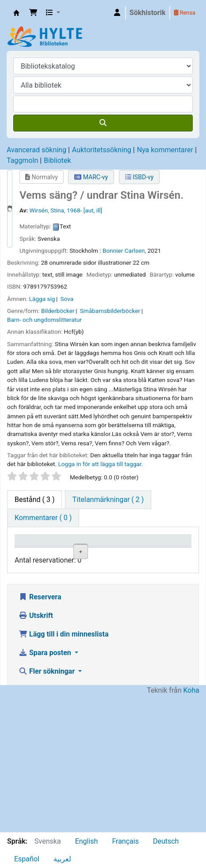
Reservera (40, 733)
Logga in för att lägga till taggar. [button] (101, 464)
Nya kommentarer (165, 150)
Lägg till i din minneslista (64, 770)
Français (125, 841)
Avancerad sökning (36, 150)
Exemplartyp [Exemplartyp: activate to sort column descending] (38, 553)
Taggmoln (22, 160)
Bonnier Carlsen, (124, 251)
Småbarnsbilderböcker (110, 311)
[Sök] (103, 123)
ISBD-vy (139, 177)
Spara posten (46, 789)
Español (27, 859)
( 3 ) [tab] (34, 500)
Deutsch (166, 841)
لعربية (62, 859)
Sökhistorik (148, 13)
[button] (33, 13)
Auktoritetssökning (102, 150)
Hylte (16, 13)
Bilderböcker (58, 311)
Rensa (185, 13)
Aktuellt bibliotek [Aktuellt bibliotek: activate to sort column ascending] (77, 548)
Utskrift (36, 752)
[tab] (108, 500)
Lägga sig (42, 299)
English (87, 841)
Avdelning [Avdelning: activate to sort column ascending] (123, 553)
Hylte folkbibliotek (80, 582)
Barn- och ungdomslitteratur (44, 320)
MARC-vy (91, 177)
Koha (191, 827)
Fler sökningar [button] (48, 808)
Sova (67, 299)
